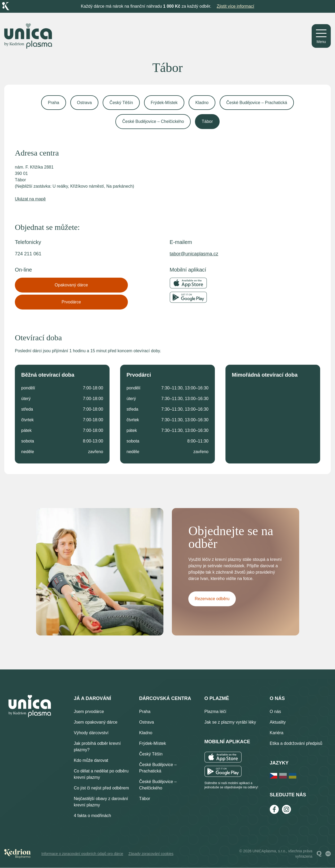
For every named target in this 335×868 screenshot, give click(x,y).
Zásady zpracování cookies (151, 854)
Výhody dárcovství (91, 733)
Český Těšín (121, 103)
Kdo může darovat (91, 761)
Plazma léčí (216, 712)
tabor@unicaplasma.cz (194, 254)
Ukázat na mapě (30, 199)
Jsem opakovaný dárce (96, 722)
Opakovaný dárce (71, 285)
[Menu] (321, 36)
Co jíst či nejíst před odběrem (101, 788)
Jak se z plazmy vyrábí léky (230, 722)
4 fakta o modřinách (92, 816)
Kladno (202, 103)
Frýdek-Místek (164, 103)
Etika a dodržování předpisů (296, 744)
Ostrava (84, 103)
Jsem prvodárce (89, 712)
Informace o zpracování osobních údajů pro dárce (82, 854)
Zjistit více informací (235, 6)
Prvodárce (71, 302)
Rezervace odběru (213, 600)
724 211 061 (28, 254)
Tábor (207, 122)
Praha (53, 103)
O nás (275, 712)
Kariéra (277, 733)
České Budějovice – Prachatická (257, 103)
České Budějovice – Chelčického (153, 122)
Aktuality (278, 722)
